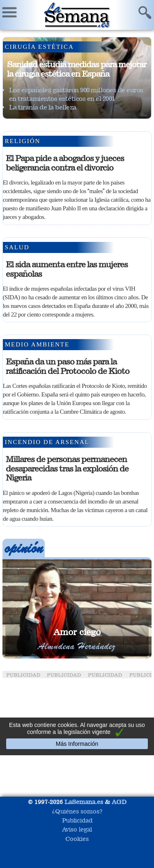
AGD (119, 802)
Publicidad (77, 820)
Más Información (77, 744)
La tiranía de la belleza (43, 107)
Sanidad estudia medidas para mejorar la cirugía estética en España (77, 69)
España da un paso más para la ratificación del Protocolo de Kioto (68, 366)
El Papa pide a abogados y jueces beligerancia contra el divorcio (65, 163)
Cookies (77, 839)
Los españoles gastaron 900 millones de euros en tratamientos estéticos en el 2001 (76, 94)
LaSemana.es (84, 802)
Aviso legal (77, 829)
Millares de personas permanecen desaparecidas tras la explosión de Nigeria (67, 469)
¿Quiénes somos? (77, 811)
